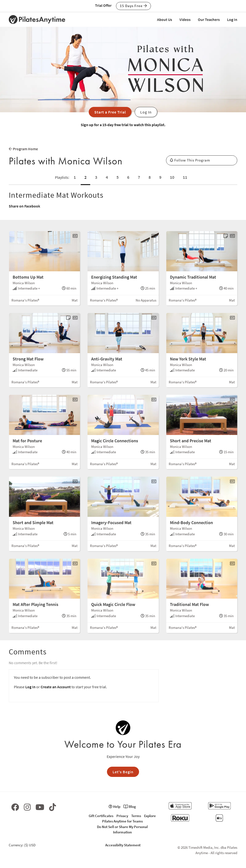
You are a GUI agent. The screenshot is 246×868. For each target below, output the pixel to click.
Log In (232, 19)
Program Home (23, 149)
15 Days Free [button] (133, 6)
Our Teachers (209, 19)
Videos (185, 19)
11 (185, 177)
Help (114, 807)
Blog (130, 807)
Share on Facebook (24, 206)
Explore (150, 816)
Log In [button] (146, 112)
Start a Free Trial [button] (110, 112)
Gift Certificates (101, 816)
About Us (165, 19)
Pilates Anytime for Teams (122, 821)
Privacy (122, 816)
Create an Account (56, 687)
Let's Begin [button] (123, 772)
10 (172, 177)
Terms (136, 816)
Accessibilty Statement (123, 845)
